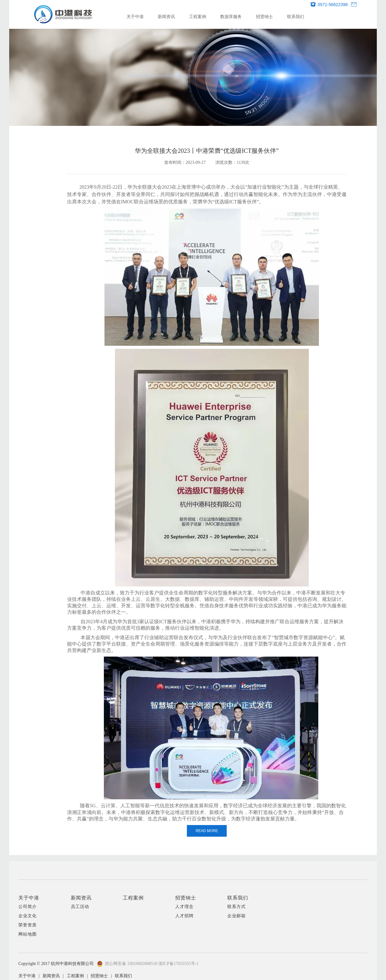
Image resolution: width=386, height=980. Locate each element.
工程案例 (198, 17)
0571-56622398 (329, 4)
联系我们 (296, 17)
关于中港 (135, 17)
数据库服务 (231, 17)
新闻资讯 (166, 17)
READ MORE (207, 831)
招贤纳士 (264, 17)
